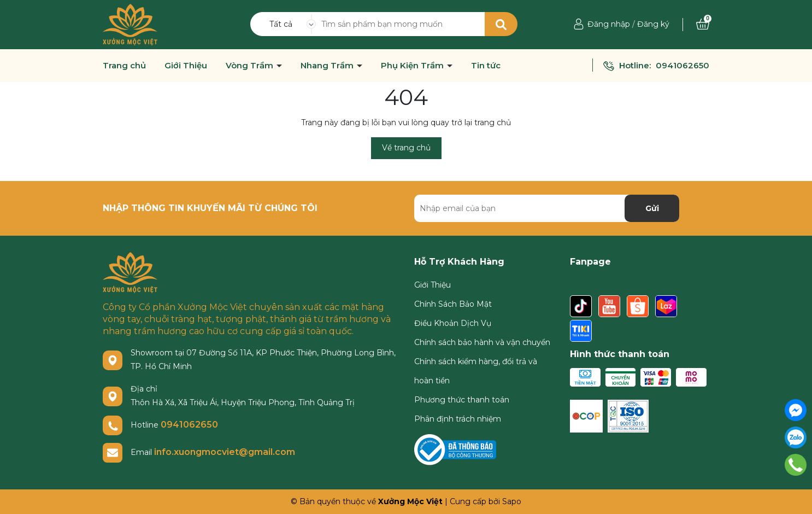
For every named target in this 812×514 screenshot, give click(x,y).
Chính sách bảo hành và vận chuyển (482, 342)
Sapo (512, 501)
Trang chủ (124, 66)
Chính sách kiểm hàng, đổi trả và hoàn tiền (476, 371)
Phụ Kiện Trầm (413, 66)
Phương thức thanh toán (462, 400)
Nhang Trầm (328, 66)
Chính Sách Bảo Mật (453, 304)
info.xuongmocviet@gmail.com (225, 452)
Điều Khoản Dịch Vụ (453, 323)
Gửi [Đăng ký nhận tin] (652, 208)
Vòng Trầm (251, 66)
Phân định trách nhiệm (458, 419)
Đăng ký (653, 24)
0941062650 (682, 65)
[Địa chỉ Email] (547, 208)
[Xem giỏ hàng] (703, 24)
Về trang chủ (406, 148)
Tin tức (486, 66)
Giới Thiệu (186, 66)
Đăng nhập (609, 24)
